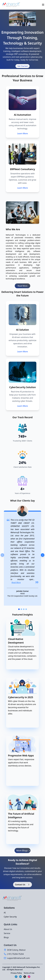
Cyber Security (10, 917)
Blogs (6, 937)
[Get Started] (22, 66)
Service (7, 933)
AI (5, 913)
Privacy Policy (16, 973)
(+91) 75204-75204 (15, 954)
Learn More (23, 133)
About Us (8, 929)
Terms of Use (29, 973)
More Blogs (24, 851)
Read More (22, 286)
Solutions (9, 908)
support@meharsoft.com (18, 958)
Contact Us (22, 885)
